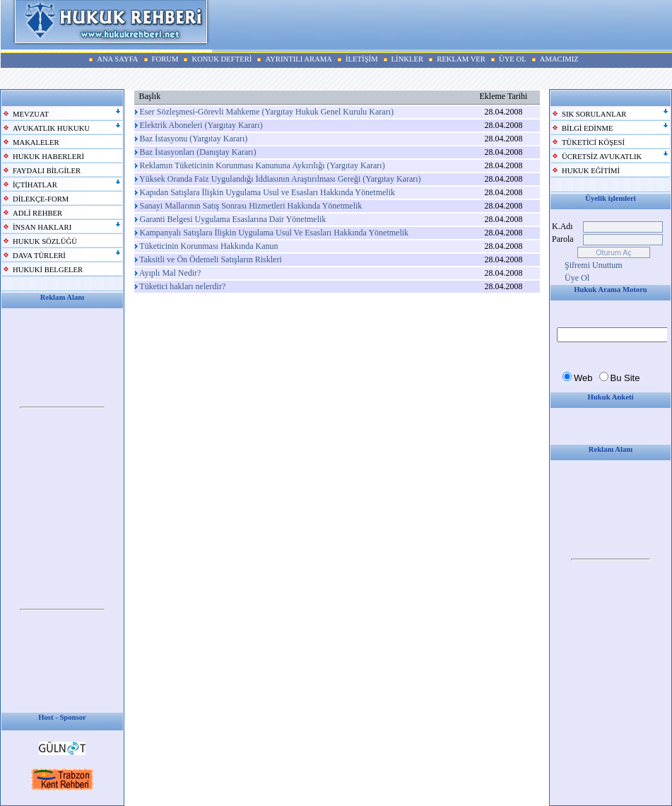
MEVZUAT (31, 114)
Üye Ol (577, 278)
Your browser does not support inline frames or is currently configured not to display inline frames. (62, 408)
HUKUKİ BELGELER (48, 270)
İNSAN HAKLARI (42, 227)
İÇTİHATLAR (35, 185)
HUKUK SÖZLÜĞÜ (45, 241)
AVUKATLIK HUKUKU (51, 128)
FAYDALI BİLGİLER (47, 171)
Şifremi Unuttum (594, 265)
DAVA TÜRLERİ (39, 256)
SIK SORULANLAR (594, 114)
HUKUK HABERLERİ (48, 157)
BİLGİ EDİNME (588, 128)
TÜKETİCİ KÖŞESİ (593, 142)
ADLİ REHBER (37, 213)
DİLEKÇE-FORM (41, 199)
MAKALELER (36, 142)
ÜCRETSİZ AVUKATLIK (602, 157)
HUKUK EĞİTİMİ (591, 171)
